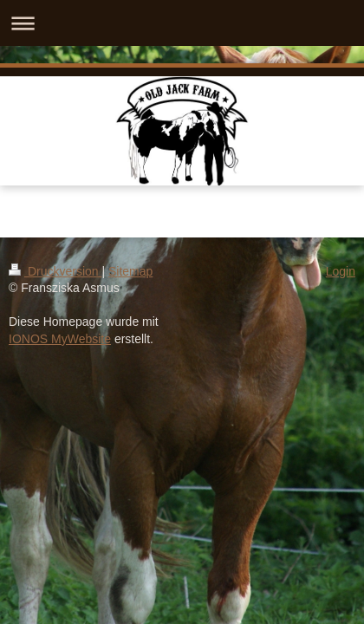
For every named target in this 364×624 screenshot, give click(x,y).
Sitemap (130, 271)
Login (341, 271)
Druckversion (55, 271)
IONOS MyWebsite (60, 339)
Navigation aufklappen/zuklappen (182, 23)
